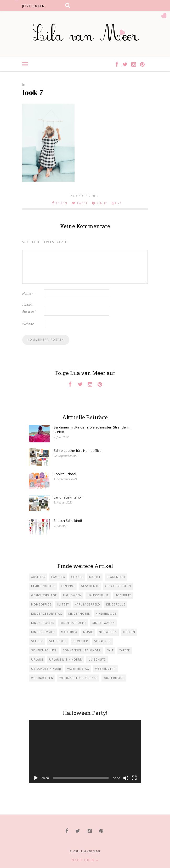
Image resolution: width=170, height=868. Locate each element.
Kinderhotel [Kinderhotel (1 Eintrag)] (79, 614)
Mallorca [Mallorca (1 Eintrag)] (69, 632)
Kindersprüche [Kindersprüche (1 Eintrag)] (73, 623)
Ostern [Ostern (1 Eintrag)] (129, 632)
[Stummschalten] (126, 778)
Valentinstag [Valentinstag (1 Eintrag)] (78, 669)
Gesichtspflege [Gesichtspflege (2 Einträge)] (44, 595)
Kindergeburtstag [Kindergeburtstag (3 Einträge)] (47, 614)
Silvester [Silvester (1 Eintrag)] (80, 641)
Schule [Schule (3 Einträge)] (37, 641)
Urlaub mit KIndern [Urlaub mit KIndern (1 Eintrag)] (66, 660)
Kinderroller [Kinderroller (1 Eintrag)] (43, 623)
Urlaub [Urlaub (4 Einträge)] (37, 660)
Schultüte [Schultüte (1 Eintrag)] (58, 641)
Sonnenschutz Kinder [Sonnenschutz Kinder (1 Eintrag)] (82, 650)
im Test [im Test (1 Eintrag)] (63, 604)
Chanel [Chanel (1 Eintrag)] (77, 577)
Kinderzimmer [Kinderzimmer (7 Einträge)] (43, 632)
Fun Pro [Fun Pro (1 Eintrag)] (68, 586)
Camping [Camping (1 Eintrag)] (58, 577)
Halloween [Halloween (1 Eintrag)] (72, 595)
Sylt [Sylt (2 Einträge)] (110, 650)
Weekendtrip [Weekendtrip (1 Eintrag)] (106, 669)
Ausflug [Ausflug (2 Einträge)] (38, 577)
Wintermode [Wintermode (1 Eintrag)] (114, 678)
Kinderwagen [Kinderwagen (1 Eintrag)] (104, 623)
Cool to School (65, 474)
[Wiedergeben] (36, 778)
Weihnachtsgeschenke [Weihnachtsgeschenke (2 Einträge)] (78, 678)
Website (28, 324)
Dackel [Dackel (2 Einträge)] (95, 577)
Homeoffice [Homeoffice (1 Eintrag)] (41, 604)
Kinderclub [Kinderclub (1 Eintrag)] (116, 604)
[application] (85, 752)
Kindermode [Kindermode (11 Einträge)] (106, 614)
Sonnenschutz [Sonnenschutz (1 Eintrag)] (44, 650)
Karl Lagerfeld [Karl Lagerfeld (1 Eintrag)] (87, 604)
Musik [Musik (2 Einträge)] (88, 632)
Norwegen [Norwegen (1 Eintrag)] (108, 632)
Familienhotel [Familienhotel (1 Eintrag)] (43, 586)
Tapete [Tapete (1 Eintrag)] (125, 650)
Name (28, 293)
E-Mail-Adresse (29, 308)
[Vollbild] (134, 778)
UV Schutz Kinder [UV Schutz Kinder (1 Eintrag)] (46, 669)
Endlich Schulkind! (68, 521)
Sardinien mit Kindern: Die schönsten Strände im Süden (92, 430)
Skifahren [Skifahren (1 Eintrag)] (103, 641)
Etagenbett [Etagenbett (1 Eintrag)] (116, 577)
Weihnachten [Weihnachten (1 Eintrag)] (42, 678)
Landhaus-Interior (68, 497)
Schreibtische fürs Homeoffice (78, 451)
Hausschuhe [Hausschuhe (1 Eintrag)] (98, 595)
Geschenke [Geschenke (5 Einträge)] (90, 586)
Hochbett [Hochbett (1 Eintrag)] (123, 595)
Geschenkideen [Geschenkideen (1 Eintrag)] (118, 586)
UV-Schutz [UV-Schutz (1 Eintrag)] (97, 660)
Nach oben (85, 860)
